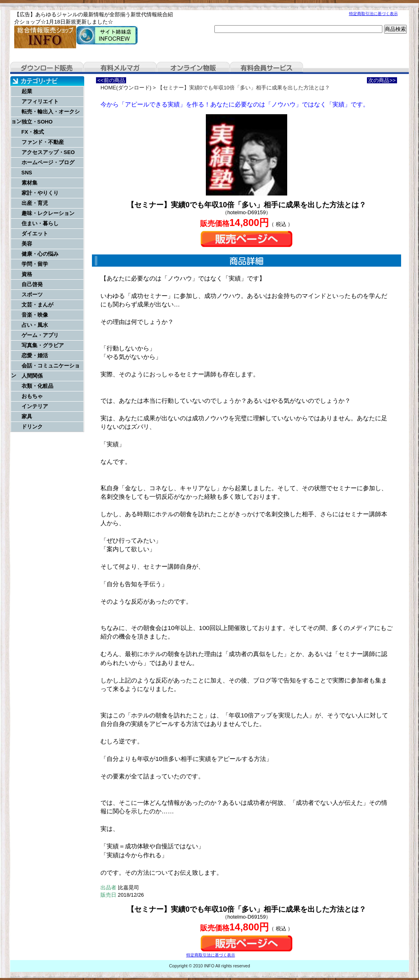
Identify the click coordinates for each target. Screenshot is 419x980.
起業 (27, 91)
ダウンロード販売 (47, 68)
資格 (27, 274)
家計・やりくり (40, 193)
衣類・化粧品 (37, 386)
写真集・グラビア (43, 345)
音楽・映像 (35, 315)
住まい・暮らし (40, 223)
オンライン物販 (193, 68)
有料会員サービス (266, 68)
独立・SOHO (37, 122)
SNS (27, 173)
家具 (27, 416)
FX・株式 (33, 132)
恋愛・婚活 (35, 355)
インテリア (35, 406)
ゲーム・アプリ (40, 335)
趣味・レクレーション (48, 213)
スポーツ (32, 294)
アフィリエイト (40, 101)
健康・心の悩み (40, 254)
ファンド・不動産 (43, 142)
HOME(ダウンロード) (126, 88)
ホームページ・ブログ (48, 162)
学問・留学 (35, 264)
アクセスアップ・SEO (48, 152)
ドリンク (32, 427)
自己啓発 (32, 284)
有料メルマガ (120, 68)
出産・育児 (35, 203)
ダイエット (35, 234)
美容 (27, 244)
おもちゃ (32, 396)
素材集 (29, 183)
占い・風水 (35, 325)
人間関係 (32, 376)
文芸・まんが (37, 305)
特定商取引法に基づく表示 (373, 14)
